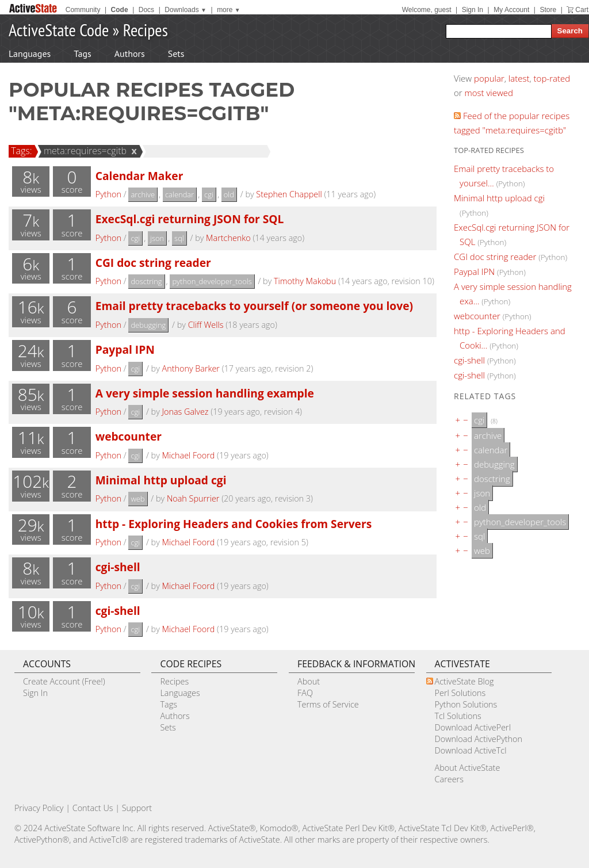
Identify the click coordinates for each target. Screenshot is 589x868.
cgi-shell (118, 567)
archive (143, 194)
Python (108, 194)
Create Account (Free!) (64, 681)
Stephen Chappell (289, 194)
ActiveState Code (59, 30)
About (309, 681)
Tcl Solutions (458, 716)
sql (179, 238)
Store (548, 10)
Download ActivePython (479, 739)
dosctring (146, 281)
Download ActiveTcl (471, 750)
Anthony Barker (191, 368)
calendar (179, 194)
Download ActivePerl (473, 727)
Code (120, 10)
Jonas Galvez (186, 412)
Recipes (146, 30)
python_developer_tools (212, 281)
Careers (449, 779)
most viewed (489, 93)
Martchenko (228, 238)
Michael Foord (189, 455)
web (137, 499)
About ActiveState (468, 768)
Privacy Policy (39, 808)
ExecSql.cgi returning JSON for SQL (190, 219)
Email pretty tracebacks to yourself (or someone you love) (254, 306)
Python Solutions (466, 704)
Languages (30, 53)
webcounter (129, 436)
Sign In (473, 10)
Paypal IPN (125, 349)
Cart (582, 10)
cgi (209, 194)
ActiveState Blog (464, 681)
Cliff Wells (206, 325)
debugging (148, 325)
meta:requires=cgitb (83, 151)
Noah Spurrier (193, 498)
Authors (130, 53)
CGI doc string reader (153, 263)
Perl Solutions (460, 693)
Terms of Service (328, 704)
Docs (146, 10)
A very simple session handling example (205, 393)
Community (83, 10)
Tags (82, 53)
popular (489, 78)
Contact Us (93, 808)
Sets (176, 53)
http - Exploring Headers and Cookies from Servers (234, 524)
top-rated (552, 78)
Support (137, 808)
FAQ (305, 693)
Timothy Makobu (305, 281)
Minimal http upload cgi (161, 480)
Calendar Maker (139, 176)
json (157, 238)
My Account (511, 10)
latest (519, 78)
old (229, 194)
